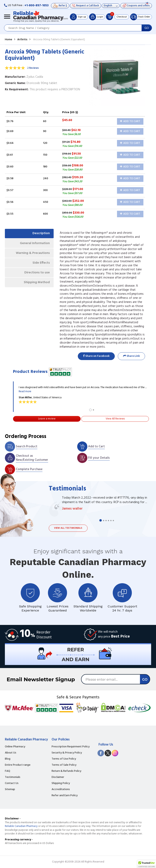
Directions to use (37, 273)
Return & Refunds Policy (66, 771)
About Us (11, 753)
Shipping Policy (61, 783)
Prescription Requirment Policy (71, 747)
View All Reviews (115, 419)
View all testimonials (68, 528)
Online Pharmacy (15, 747)
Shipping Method (37, 283)
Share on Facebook (96, 356)
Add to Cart (130, 121)
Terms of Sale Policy (64, 765)
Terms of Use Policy (64, 759)
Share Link (131, 356)
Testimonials (13, 777)
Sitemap (10, 789)
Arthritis (22, 40)
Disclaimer (58, 777)
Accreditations (61, 789)
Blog (8, 759)
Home (9, 40)
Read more (25, 391)
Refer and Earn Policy (65, 796)
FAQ (8, 771)
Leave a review (47, 419)
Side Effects (41, 263)
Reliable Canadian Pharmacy (21, 826)
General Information (34, 243)
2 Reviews (33, 68)
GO (147, 28)
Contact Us (12, 783)
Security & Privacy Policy (67, 753)
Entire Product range (18, 765)
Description (41, 234)
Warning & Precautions (32, 253)
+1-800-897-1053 (36, 5)
